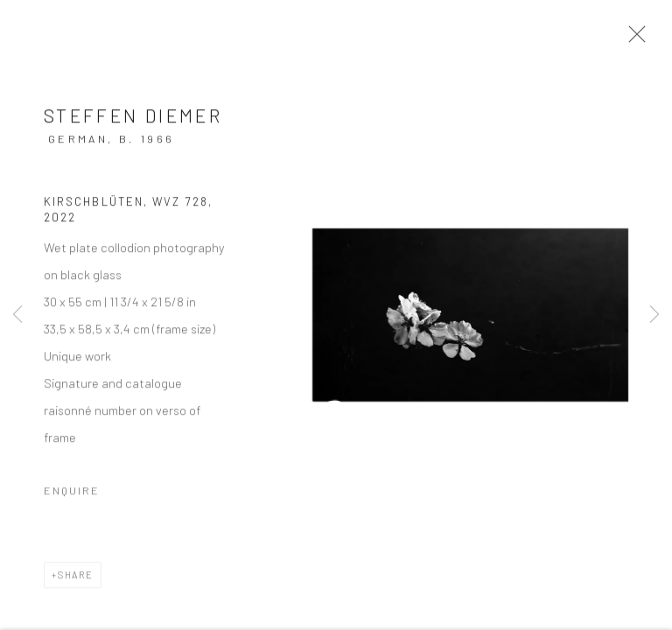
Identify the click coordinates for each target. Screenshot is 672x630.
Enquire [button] (72, 502)
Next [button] (654, 315)
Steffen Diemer (133, 127)
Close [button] (658, 39)
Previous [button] (17, 315)
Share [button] (76, 587)
